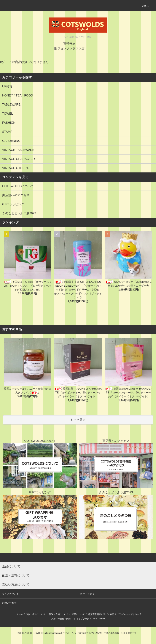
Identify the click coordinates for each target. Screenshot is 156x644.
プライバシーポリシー (128, 614)
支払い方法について (36, 614)
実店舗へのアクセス (16, 195)
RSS (95, 619)
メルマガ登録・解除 (61, 619)
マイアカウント (10, 594)
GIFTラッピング (13, 204)
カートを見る (87, 594)
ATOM (102, 619)
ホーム (20, 614)
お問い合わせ (9, 603)
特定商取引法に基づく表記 (101, 614)
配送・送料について (59, 614)
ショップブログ (82, 619)
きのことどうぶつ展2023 (19, 213)
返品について (78, 614)
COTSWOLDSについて (18, 186)
